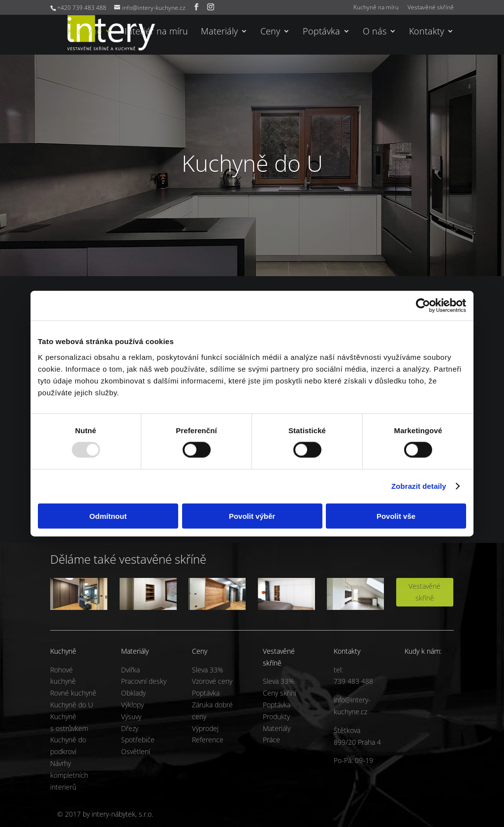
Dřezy (130, 728)
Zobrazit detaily (419, 486)
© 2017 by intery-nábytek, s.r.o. (105, 814)
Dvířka (130, 670)
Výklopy (132, 705)
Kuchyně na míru (376, 8)
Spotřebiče (138, 740)
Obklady (133, 693)
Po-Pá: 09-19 (353, 760)
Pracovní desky (144, 681)
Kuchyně (85, 32)
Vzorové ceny (212, 681)
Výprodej (205, 728)
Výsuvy (131, 716)
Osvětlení (136, 751)
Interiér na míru (156, 32)
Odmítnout (108, 516)
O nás (375, 32)
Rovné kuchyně (73, 693)
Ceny (270, 32)
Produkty (276, 716)
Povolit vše (396, 516)
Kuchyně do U (72, 705)
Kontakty (426, 32)
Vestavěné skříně (431, 8)
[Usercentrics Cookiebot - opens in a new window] (423, 306)
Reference (208, 740)
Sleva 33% (207, 670)
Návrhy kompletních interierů (69, 775)
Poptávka (321, 32)
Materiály (219, 32)
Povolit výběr (252, 516)
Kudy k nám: (423, 651)
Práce (271, 740)
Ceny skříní (280, 693)
